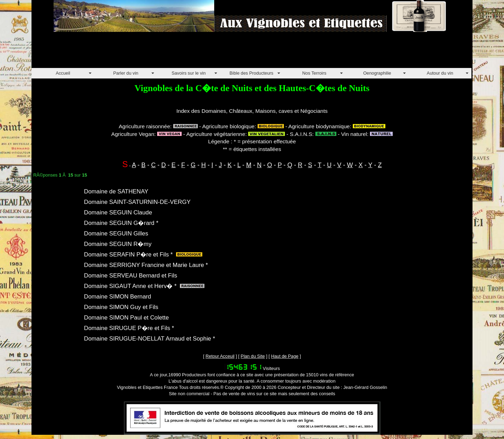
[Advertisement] (159, 52)
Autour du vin (440, 73)
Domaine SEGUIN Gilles (116, 234)
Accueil (63, 73)
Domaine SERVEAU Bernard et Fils (131, 276)
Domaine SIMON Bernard (118, 297)
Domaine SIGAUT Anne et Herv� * (130, 286)
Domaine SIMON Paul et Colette (126, 318)
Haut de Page (285, 356)
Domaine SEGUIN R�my (118, 244)
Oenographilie (377, 73)
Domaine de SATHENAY (116, 191)
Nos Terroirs (314, 73)
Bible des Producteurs (251, 73)
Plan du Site (253, 356)
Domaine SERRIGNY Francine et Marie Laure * (146, 265)
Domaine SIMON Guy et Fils (121, 307)
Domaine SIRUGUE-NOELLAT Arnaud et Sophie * (149, 339)
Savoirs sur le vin (188, 73)
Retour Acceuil (220, 356)
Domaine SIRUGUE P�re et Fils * (129, 328)
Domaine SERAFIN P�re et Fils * (128, 255)
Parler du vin (126, 73)
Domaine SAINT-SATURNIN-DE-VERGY (137, 202)
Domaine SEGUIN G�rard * (121, 223)
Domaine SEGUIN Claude (118, 212)
